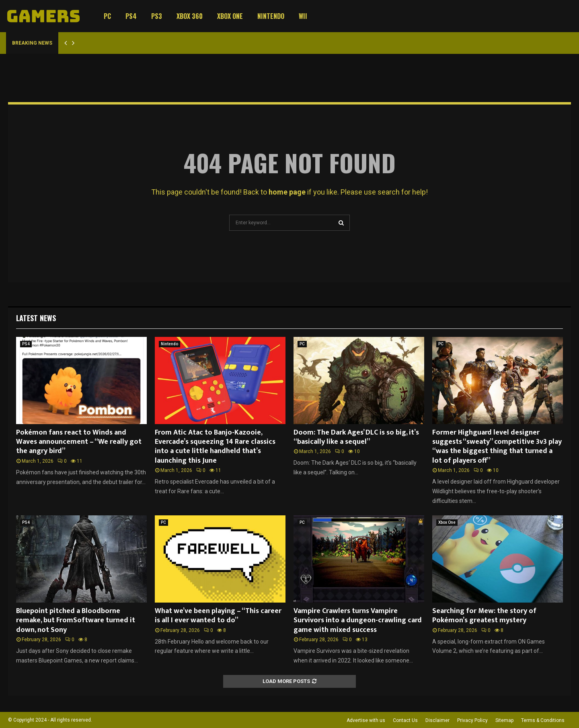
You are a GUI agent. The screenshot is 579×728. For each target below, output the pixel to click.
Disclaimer (437, 720)
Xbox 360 (190, 16)
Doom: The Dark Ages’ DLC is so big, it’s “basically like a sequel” (356, 437)
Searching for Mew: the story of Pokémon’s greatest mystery (484, 616)
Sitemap (504, 720)
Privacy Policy (472, 720)
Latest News (36, 318)
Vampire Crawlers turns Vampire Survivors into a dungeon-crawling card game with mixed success (358, 620)
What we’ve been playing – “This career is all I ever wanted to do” (218, 616)
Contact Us (405, 720)
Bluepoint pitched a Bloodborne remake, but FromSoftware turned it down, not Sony (76, 620)
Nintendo (271, 16)
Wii (303, 16)
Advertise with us (366, 720)
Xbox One (230, 16)
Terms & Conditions (543, 720)
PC (107, 16)
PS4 (131, 16)
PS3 (157, 16)
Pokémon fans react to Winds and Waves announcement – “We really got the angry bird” (79, 442)
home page (287, 192)
